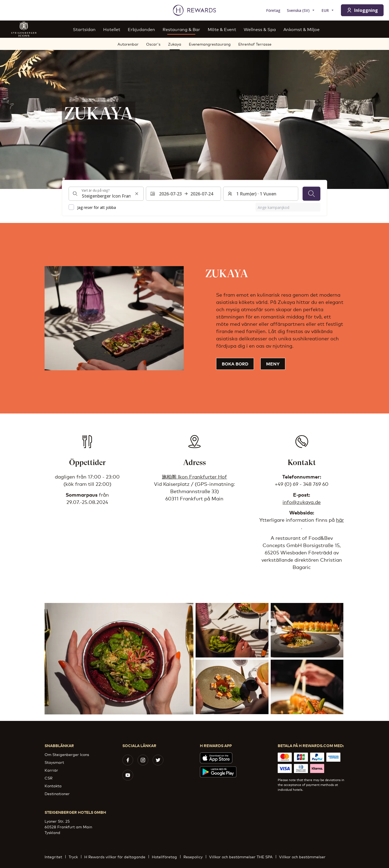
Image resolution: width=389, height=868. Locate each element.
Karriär (51, 770)
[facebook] (128, 760)
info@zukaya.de (302, 502)
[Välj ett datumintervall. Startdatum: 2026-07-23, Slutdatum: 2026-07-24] (183, 194)
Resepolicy (195, 857)
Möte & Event (222, 29)
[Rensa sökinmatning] (137, 194)
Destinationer (57, 793)
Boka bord (235, 364)
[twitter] (158, 760)
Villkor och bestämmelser (304, 857)
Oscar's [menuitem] (153, 44)
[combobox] (106, 194)
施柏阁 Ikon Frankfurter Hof (194, 476)
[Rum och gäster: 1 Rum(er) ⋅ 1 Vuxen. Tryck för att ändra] (261, 194)
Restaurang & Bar (181, 29)
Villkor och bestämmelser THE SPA (242, 857)
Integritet (55, 857)
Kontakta (53, 786)
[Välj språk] (301, 10)
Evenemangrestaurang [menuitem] (210, 44)
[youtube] (128, 775)
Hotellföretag (166, 857)
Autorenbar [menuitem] (128, 44)
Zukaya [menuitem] (175, 44)
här (340, 520)
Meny (273, 364)
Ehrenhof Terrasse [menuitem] (255, 44)
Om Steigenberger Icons (67, 754)
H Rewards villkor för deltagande (116, 857)
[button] (119, 659)
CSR (48, 778)
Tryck (75, 857)
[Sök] (311, 194)
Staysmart (54, 762)
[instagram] (143, 760)
